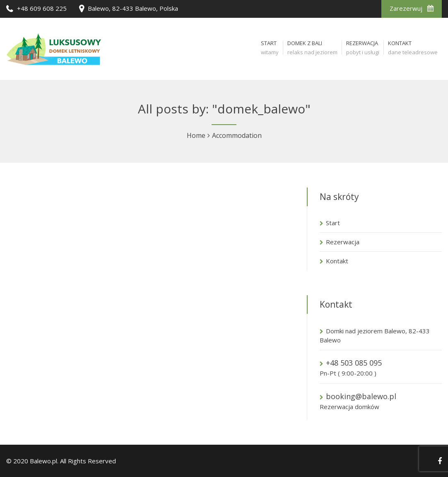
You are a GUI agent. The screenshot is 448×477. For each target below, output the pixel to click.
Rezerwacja (343, 242)
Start (333, 223)
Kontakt (337, 261)
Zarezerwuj (412, 8)
